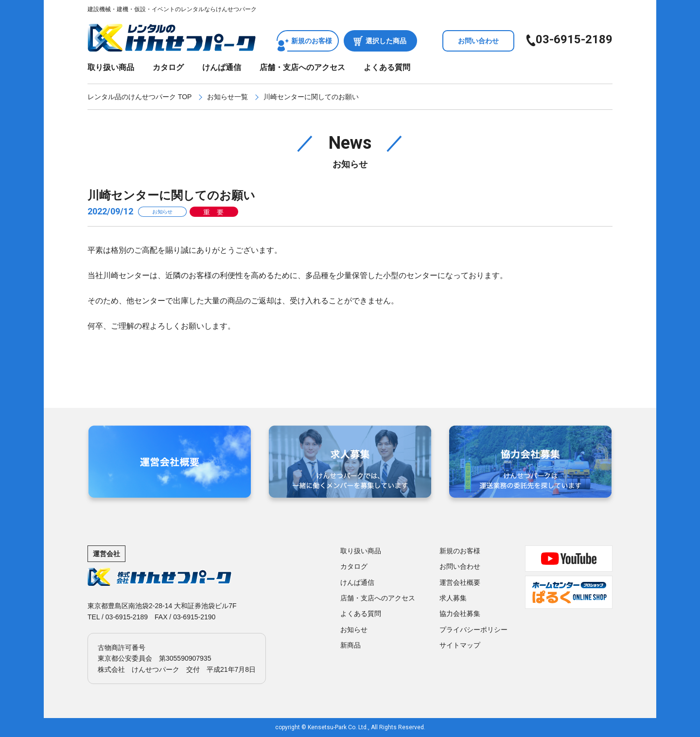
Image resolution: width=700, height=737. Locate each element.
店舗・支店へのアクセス (302, 67)
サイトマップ (460, 645)
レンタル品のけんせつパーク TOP (140, 97)
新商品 (350, 645)
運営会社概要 (460, 582)
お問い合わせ (478, 41)
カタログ (168, 67)
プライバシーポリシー (473, 630)
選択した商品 (386, 41)
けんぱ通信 (222, 67)
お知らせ (354, 630)
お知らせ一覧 (227, 97)
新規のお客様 (312, 41)
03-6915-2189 (574, 39)
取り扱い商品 (111, 67)
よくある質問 (387, 67)
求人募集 (453, 598)
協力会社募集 (460, 614)
